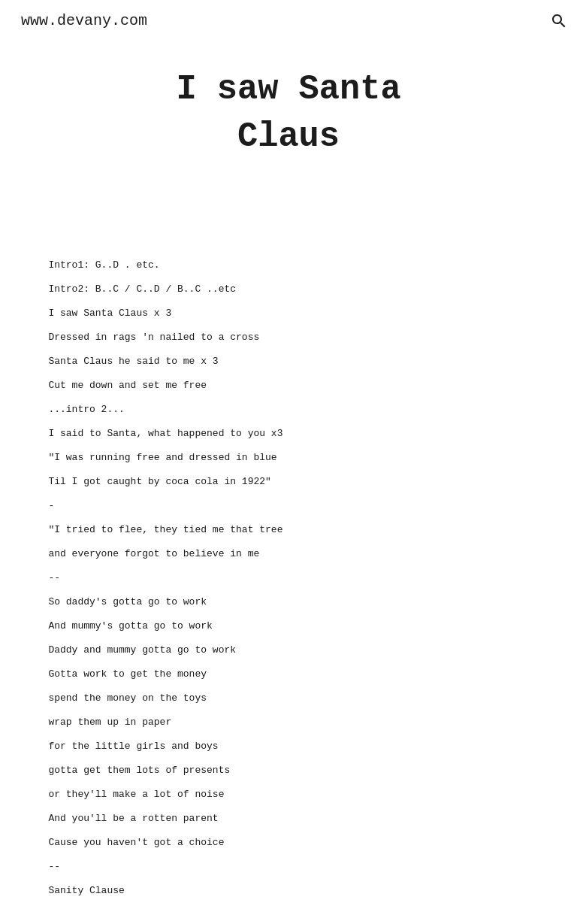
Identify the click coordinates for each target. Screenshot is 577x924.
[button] (559, 21)
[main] (288, 113)
